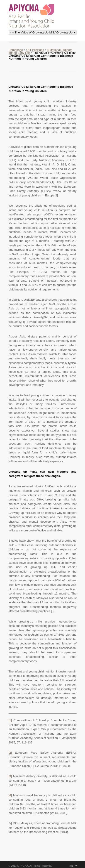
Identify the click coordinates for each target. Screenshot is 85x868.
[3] (10, 776)
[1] (10, 720)
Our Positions (35, 50)
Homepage (16, 50)
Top (71, 866)
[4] (10, 795)
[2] (10, 753)
